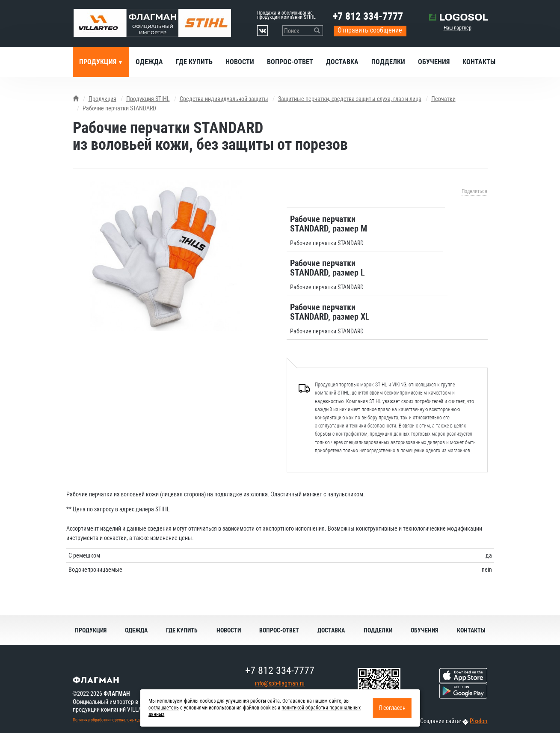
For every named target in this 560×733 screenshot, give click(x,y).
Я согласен (392, 708)
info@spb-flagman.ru (280, 683)
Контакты (479, 62)
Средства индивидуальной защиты (224, 99)
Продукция (99, 62)
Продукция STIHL (148, 99)
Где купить (194, 62)
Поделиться (474, 191)
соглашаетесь (164, 708)
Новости (240, 62)
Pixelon (479, 721)
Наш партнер (458, 28)
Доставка (342, 62)
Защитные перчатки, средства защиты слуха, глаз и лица (350, 99)
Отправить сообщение (370, 30)
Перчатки (443, 99)
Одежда (149, 62)
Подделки (388, 62)
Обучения (434, 62)
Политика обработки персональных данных (112, 720)
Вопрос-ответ (290, 62)
